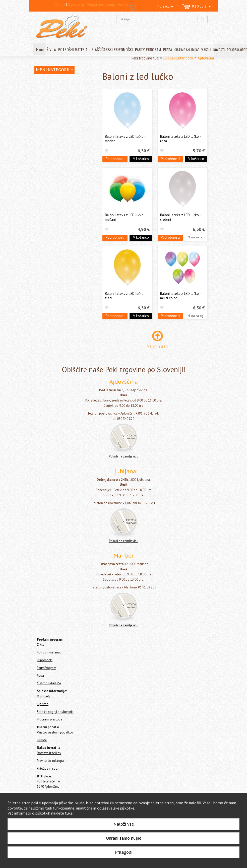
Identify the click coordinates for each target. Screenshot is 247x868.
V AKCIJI (206, 50)
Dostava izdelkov (49, 753)
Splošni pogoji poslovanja (55, 712)
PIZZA (168, 49)
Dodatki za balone (55, 164)
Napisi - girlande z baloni (59, 180)
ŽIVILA (51, 49)
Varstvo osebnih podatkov (55, 732)
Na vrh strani (157, 346)
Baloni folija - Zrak (55, 141)
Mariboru (186, 58)
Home (43, 80)
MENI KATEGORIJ (54, 70)
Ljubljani (170, 58)
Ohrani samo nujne (124, 838)
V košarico (141, 159)
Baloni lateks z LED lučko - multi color (180, 296)
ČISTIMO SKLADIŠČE (187, 50)
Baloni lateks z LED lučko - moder (125, 139)
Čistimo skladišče (47, 221)
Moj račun (165, 6)
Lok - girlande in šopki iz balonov (65, 172)
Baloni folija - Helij (55, 133)
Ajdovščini (206, 58)
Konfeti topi (49, 203)
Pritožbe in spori (48, 769)
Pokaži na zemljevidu (124, 456)
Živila (38, 90)
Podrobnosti (115, 159)
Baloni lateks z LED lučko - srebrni (180, 217)
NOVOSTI (219, 50)
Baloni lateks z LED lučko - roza (180, 139)
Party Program (48, 112)
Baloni (45, 125)
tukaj (69, 813)
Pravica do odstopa (50, 761)
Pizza (38, 214)
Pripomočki (43, 104)
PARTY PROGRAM (148, 49)
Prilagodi (124, 852)
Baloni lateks (51, 149)
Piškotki (42, 740)
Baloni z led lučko (57, 156)
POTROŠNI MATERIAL (74, 49)
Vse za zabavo (51, 195)
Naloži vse (124, 824)
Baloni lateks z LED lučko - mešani (125, 217)
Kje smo (43, 704)
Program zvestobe (50, 719)
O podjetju (44, 696)
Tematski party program (58, 187)
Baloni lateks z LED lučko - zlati (125, 296)
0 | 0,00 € (196, 7)
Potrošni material (48, 97)
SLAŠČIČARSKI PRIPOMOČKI (112, 49)
